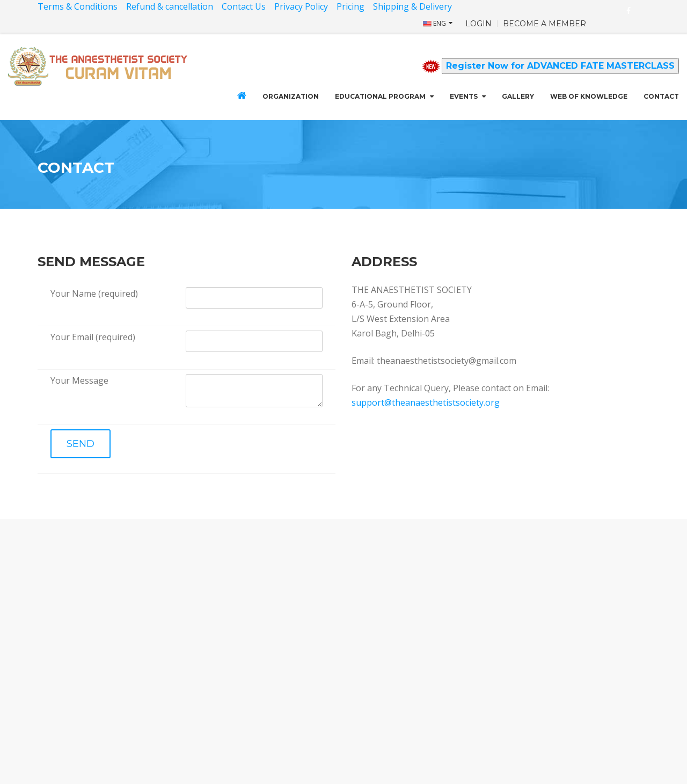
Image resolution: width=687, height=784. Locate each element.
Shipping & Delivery (414, 6)
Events (464, 96)
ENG (434, 23)
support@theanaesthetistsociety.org (426, 402)
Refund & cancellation (170, 6)
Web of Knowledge (589, 96)
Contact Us (244, 6)
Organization (291, 96)
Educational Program (380, 96)
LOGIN (478, 24)
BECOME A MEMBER (545, 24)
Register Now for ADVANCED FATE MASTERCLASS (560, 66)
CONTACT (661, 96)
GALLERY (518, 96)
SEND (81, 444)
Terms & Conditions (78, 6)
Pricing (350, 6)
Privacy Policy (301, 6)
